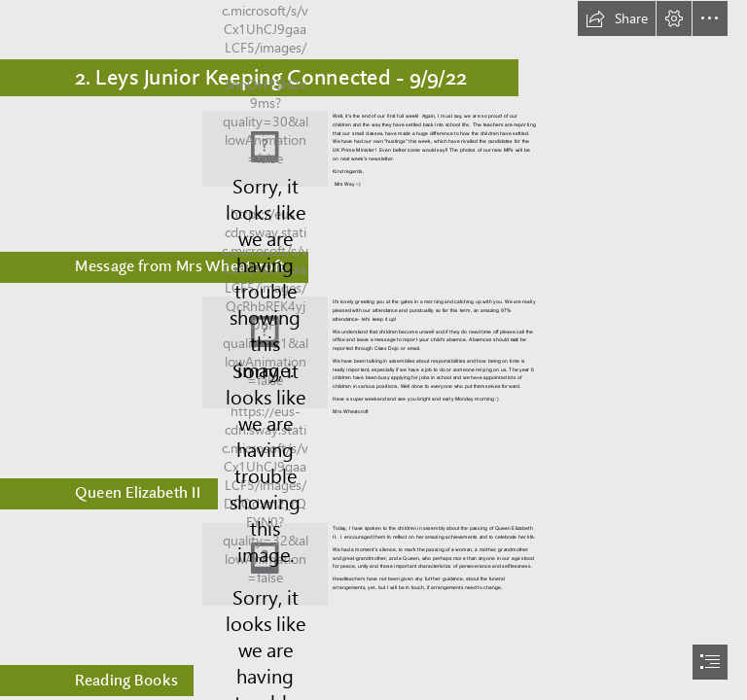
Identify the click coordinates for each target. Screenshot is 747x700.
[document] (373, 350)
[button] (617, 18)
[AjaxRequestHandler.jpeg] (265, 149)
